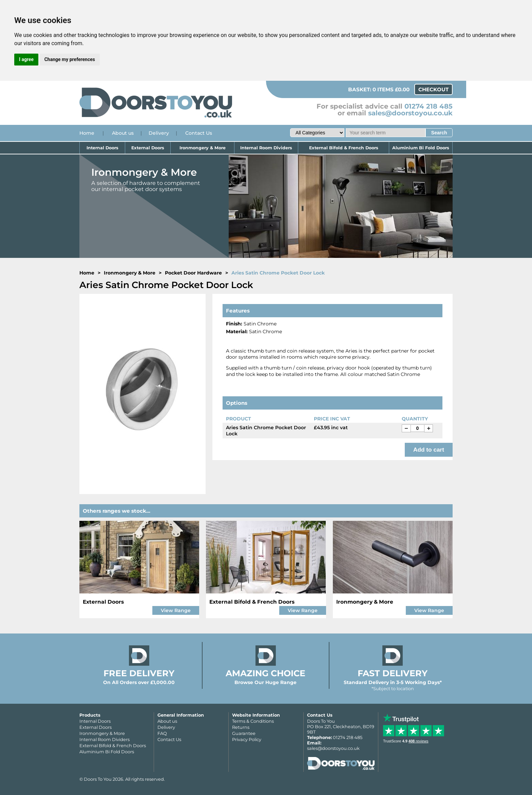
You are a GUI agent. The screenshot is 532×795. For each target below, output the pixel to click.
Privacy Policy (247, 739)
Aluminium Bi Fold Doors (421, 148)
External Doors (148, 148)
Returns (241, 727)
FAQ (162, 733)
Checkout (433, 89)
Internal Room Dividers (266, 148)
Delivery (159, 133)
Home (87, 133)
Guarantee (244, 733)
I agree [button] (26, 59)
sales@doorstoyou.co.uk (410, 113)
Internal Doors (102, 148)
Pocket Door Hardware (193, 273)
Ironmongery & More (203, 148)
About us (123, 133)
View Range (176, 610)
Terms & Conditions (253, 721)
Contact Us (199, 133)
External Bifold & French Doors (344, 148)
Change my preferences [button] (70, 59)
